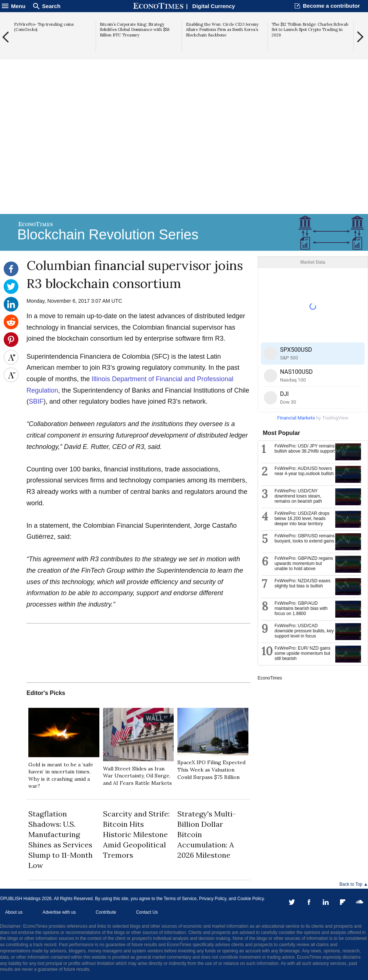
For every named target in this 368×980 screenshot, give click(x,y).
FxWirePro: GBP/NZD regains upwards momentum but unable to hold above (304, 563)
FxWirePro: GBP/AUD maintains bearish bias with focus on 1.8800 (301, 608)
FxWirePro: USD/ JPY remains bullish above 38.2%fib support (305, 449)
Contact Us (147, 912)
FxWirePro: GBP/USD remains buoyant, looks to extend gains (305, 538)
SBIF (36, 401)
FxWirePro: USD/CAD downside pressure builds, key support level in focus (304, 631)
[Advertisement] (184, 155)
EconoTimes (270, 678)
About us (14, 912)
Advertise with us (59, 912)
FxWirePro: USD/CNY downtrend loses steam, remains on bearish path (298, 496)
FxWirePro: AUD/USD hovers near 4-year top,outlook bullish (304, 471)
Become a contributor (331, 6)
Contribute (106, 912)
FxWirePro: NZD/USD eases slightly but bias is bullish (302, 583)
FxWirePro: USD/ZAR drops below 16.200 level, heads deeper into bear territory (302, 519)
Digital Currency (214, 6)
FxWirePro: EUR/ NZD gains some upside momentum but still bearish (302, 653)
